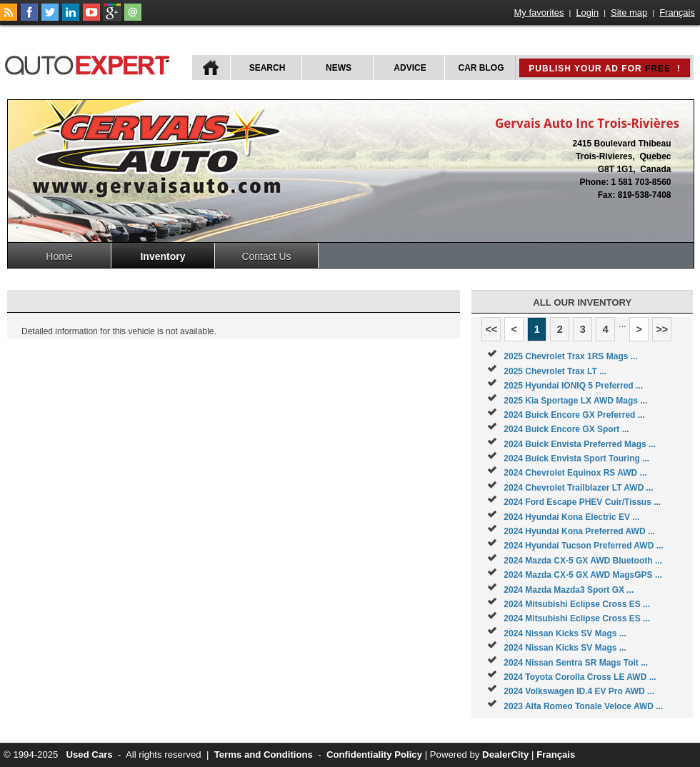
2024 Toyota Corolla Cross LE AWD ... (580, 677)
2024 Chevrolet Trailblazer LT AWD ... (578, 488)
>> (662, 329)
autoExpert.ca (90, 63)
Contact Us (266, 256)
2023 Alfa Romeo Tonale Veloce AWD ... (583, 706)
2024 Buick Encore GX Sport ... (566, 429)
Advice (410, 68)
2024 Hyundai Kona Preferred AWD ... (579, 531)
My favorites (539, 12)
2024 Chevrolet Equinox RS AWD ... (575, 473)
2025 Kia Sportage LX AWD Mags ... (575, 401)
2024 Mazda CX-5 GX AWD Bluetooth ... (583, 561)
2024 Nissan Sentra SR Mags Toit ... (576, 663)
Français (677, 12)
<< (491, 329)
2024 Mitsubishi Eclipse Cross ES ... (577, 604)
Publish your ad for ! (604, 69)
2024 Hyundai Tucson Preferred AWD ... (583, 546)
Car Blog (481, 68)
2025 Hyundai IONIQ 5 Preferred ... (573, 386)
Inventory (162, 256)
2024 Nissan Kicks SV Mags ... (565, 633)
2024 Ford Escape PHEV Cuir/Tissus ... (582, 502)
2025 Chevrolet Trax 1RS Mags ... (570, 356)
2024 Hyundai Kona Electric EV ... (571, 517)
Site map (629, 12)
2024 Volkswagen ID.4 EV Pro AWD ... (579, 691)
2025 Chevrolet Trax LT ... (555, 371)
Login (587, 12)
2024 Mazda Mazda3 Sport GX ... (569, 590)
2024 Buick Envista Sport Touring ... (576, 458)
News (339, 68)
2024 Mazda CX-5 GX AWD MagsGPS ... (583, 575)
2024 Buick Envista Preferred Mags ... (580, 444)
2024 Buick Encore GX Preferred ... (574, 415)
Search (267, 68)
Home (59, 256)
